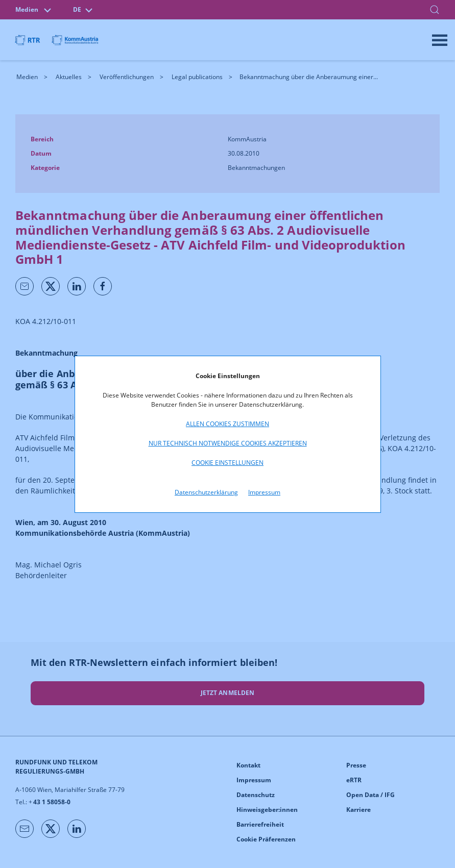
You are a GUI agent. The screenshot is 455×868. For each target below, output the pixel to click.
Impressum (264, 492)
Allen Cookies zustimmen (227, 424)
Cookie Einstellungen (227, 463)
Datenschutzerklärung (206, 492)
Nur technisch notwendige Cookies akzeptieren (228, 443)
